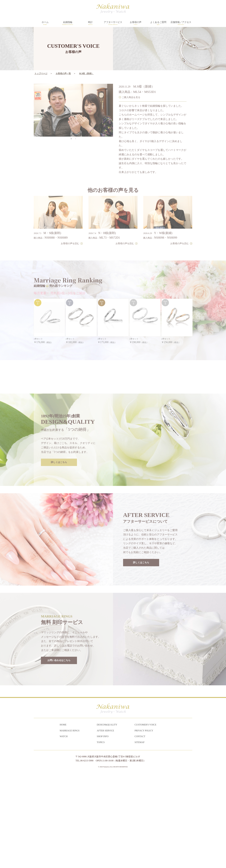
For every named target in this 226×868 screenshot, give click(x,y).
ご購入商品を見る (131, 88)
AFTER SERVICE (105, 825)
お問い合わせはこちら (59, 745)
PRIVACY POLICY (144, 825)
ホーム (45, 23)
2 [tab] (76, 129)
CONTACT (140, 831)
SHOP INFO (103, 831)
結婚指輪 (68, 23)
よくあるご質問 (158, 23)
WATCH (64, 831)
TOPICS (101, 836)
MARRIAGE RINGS (70, 825)
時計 (90, 23)
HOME (63, 819)
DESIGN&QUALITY (107, 819)
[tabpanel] (73, 101)
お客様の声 (136, 23)
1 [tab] (71, 129)
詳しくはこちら (59, 547)
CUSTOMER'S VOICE (146, 819)
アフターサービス (113, 23)
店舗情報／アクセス (181, 23)
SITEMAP (140, 836)
